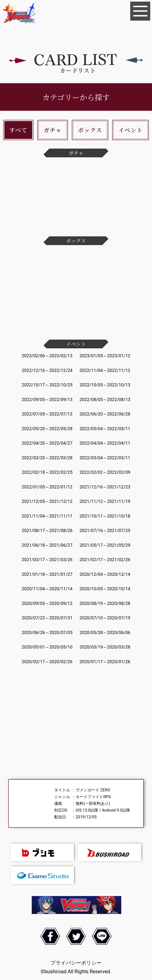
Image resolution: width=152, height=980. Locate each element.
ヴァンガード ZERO (19, 14)
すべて (18, 130)
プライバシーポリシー (76, 963)
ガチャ (53, 130)
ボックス (90, 130)
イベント (131, 130)
